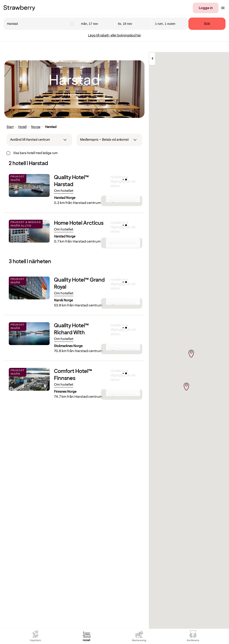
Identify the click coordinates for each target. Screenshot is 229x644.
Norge (36, 127)
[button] (187, 382)
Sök (207, 24)
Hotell (22, 127)
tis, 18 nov (125, 24)
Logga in (206, 8)
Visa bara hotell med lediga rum (35, 153)
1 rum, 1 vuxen (165, 24)
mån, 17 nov (89, 24)
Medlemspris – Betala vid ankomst (104, 140)
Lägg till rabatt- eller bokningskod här (114, 35)
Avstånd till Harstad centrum (30, 140)
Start (10, 127)
